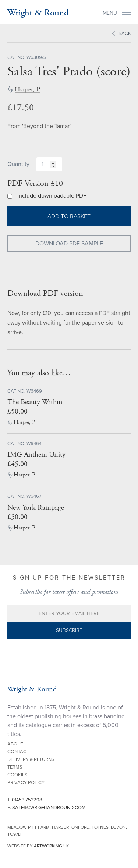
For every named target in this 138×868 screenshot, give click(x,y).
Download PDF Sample (69, 244)
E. (47, 808)
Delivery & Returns (31, 759)
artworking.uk (51, 846)
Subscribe (69, 630)
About (15, 744)
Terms (15, 767)
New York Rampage (36, 508)
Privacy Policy (26, 783)
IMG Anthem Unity (36, 455)
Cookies (17, 775)
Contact (18, 752)
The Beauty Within (35, 402)
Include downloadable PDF (52, 196)
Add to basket (69, 216)
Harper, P (27, 89)
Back (125, 33)
